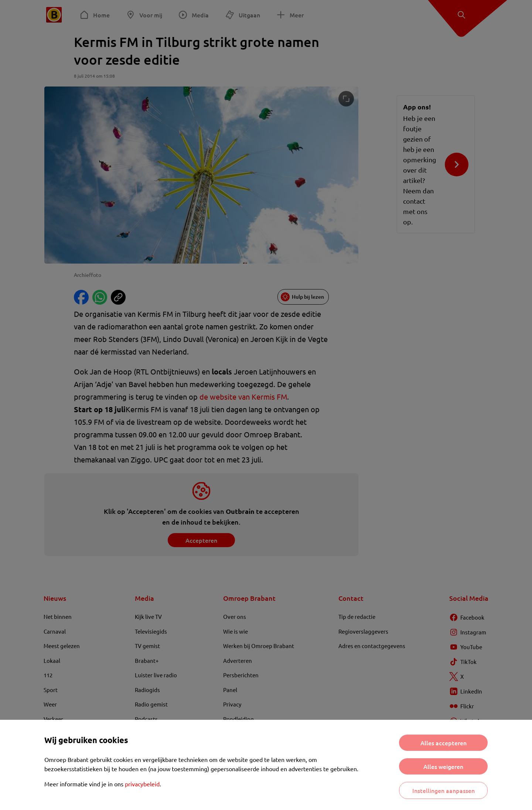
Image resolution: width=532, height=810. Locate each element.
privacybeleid (142, 784)
